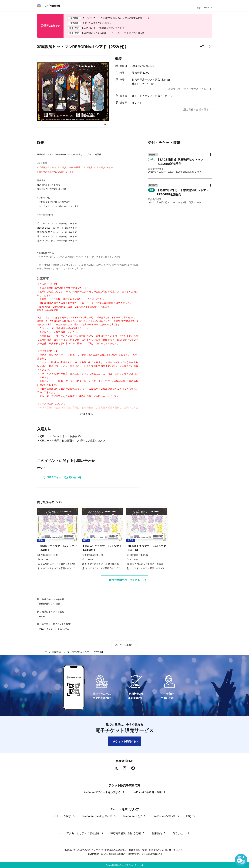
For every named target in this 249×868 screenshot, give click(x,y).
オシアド (137, 96)
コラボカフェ (63, 629)
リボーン (168, 96)
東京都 (42, 617)
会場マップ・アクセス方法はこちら (188, 89)
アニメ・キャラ (46, 629)
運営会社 (179, 833)
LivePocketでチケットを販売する (102, 792)
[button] (180, 163)
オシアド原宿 (152, 96)
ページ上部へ (126, 645)
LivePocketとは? (132, 816)
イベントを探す (62, 816)
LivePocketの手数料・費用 (147, 792)
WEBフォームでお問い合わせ (62, 477)
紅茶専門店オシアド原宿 (50, 604)
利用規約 (157, 833)
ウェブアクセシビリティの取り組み (79, 833)
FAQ (189, 816)
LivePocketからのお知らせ (97, 816)
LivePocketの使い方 (164, 816)
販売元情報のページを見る (124, 580)
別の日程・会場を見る (196, 110)
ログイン (208, 8)
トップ (44, 652)
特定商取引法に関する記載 (125, 833)
